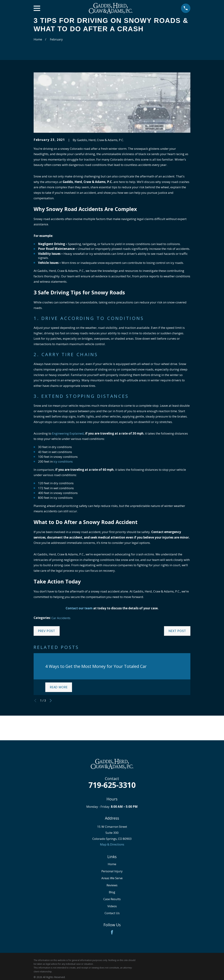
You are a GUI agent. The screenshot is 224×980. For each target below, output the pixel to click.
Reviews (112, 885)
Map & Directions (112, 844)
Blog (112, 892)
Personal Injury (112, 871)
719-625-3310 (112, 785)
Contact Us (112, 913)
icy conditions (63, 461)
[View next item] (51, 701)
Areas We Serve (112, 878)
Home (112, 864)
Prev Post (47, 631)
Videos (112, 906)
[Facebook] (112, 932)
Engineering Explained (68, 433)
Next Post (177, 631)
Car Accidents (61, 618)
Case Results (112, 899)
